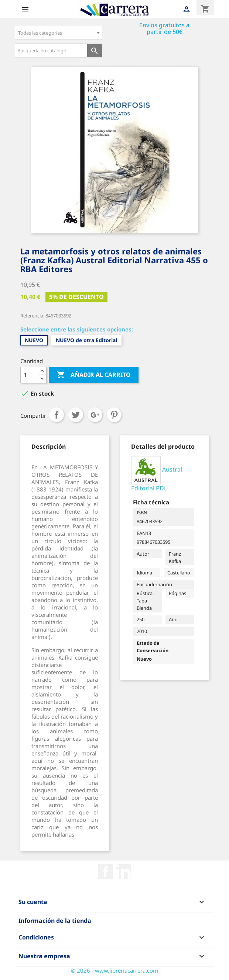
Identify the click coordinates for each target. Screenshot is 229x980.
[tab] (49, 446)
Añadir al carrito (94, 375)
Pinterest (114, 415)
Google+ (95, 415)
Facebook (106, 872)
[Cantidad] (29, 375)
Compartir (57, 415)
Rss (123, 872)
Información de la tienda (55, 921)
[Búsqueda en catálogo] (51, 51)
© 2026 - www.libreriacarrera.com (115, 970)
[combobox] (59, 33)
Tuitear (76, 415)
